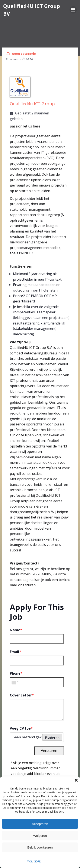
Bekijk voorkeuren (40, 847)
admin (12, 59)
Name (16, 630)
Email (15, 652)
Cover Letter (22, 695)
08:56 (27, 59)
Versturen (49, 751)
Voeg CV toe (21, 728)
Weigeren (40, 836)
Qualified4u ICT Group (32, 104)
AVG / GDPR (34, 861)
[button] (76, 780)
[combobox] (15, 682)
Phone (16, 673)
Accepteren (40, 824)
